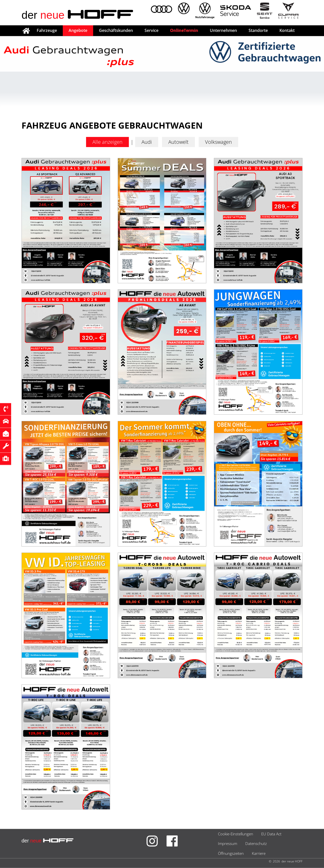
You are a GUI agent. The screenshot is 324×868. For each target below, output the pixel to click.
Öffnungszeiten (231, 853)
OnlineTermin (184, 30)
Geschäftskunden (116, 30)
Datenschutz (256, 843)
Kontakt (287, 30)
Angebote (78, 30)
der (78, 15)
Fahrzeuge (47, 30)
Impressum (228, 843)
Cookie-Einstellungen (236, 834)
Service (151, 30)
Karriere (259, 853)
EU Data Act (271, 834)
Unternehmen (223, 30)
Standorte (258, 30)
